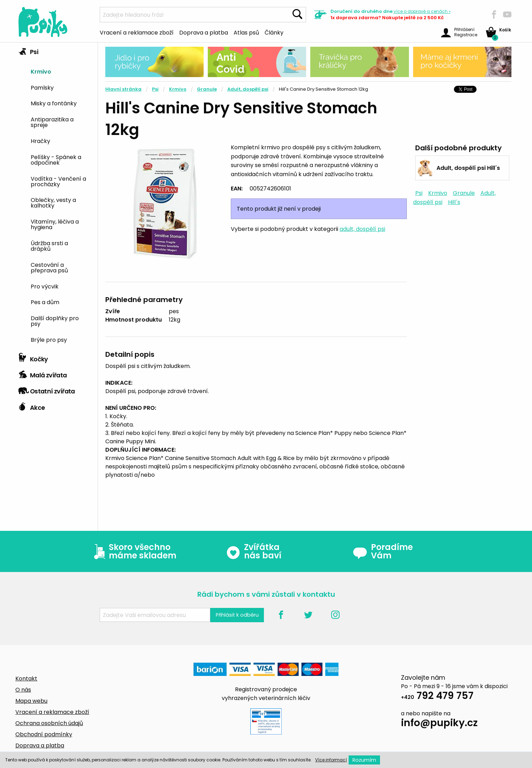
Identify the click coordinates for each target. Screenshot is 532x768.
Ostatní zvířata (47, 390)
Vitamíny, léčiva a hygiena (55, 224)
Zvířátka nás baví (254, 551)
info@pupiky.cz (439, 724)
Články (274, 32)
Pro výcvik (45, 286)
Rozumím (364, 760)
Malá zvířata (43, 374)
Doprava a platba (204, 32)
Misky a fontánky (54, 103)
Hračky (40, 141)
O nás (23, 690)
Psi (28, 50)
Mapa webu (31, 701)
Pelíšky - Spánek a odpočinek (56, 159)
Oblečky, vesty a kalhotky (53, 202)
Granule (207, 89)
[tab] (55, 196)
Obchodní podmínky (44, 734)
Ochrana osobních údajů (49, 723)
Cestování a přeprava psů (49, 267)
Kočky (33, 357)
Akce (32, 406)
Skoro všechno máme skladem (134, 551)
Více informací (331, 760)
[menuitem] (62, 71)
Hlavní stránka (123, 89)
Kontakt (26, 679)
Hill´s (454, 202)
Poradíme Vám (383, 551)
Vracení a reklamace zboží (137, 32)
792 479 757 (437, 697)
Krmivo (41, 71)
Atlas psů (246, 32)
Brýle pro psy (49, 339)
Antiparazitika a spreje (52, 122)
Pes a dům (45, 302)
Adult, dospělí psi (248, 89)
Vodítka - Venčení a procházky (58, 181)
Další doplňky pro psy (55, 321)
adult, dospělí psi (362, 229)
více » (422, 11)
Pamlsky (42, 87)
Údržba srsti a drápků (49, 246)
